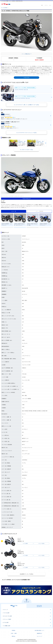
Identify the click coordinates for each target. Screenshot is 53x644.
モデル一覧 (14, 211)
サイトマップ (39, 636)
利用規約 (14, 630)
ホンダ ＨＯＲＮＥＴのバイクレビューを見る (27, 133)
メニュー (50, 5)
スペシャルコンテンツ (39, 606)
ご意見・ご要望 (14, 633)
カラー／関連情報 (39, 211)
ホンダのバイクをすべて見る (27, 150)
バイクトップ (5, 610)
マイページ (46, 5)
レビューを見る (41, 543)
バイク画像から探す (6, 626)
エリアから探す (6, 623)
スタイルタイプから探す (7, 616)
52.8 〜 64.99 (39, 60)
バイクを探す (25, 543)
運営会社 (14, 636)
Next (46, 143)
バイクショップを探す (7, 619)
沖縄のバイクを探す (14, 606)
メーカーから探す (6, 613)
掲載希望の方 (39, 633)
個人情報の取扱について (39, 630)
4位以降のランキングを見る (26, 574)
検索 (42, 5)
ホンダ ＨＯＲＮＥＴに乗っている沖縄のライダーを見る (27, 105)
